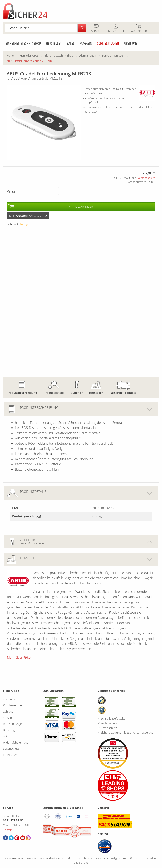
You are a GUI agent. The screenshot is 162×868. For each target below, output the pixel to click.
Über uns (131, 44)
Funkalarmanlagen (113, 55)
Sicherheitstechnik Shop (23, 44)
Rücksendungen (13, 724)
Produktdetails (54, 393)
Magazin (86, 44)
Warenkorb (139, 29)
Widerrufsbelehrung (16, 742)
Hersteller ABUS (29, 55)
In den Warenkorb (81, 207)
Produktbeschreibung (22, 393)
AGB (6, 736)
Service (96, 29)
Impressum (10, 755)
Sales (71, 44)
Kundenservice (12, 705)
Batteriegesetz (12, 730)
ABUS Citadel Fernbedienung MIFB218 (29, 61)
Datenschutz (11, 749)
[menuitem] (13, 56)
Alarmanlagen (88, 55)
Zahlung (8, 712)
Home (10, 55)
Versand (8, 718)
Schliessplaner (108, 44)
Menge (11, 191)
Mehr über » (20, 657)
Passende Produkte (123, 393)
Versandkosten (147, 178)
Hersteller (54, 44)
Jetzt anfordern (28, 216)
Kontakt (8, 830)
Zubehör (77, 393)
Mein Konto (116, 29)
